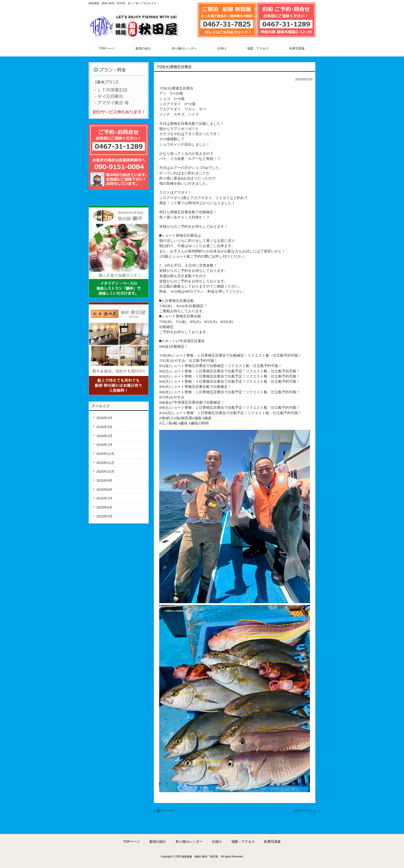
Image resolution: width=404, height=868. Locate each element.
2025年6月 (104, 507)
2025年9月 (104, 481)
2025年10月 (105, 472)
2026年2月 (104, 436)
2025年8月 (104, 490)
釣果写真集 (272, 842)
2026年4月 (104, 418)
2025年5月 (104, 516)
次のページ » (305, 811)
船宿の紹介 (158, 842)
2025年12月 (105, 454)
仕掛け (217, 842)
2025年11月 (105, 463)
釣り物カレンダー (189, 842)
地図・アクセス (243, 842)
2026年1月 (104, 445)
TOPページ (132, 842)
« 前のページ (164, 811)
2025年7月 (104, 498)
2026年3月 (104, 427)
